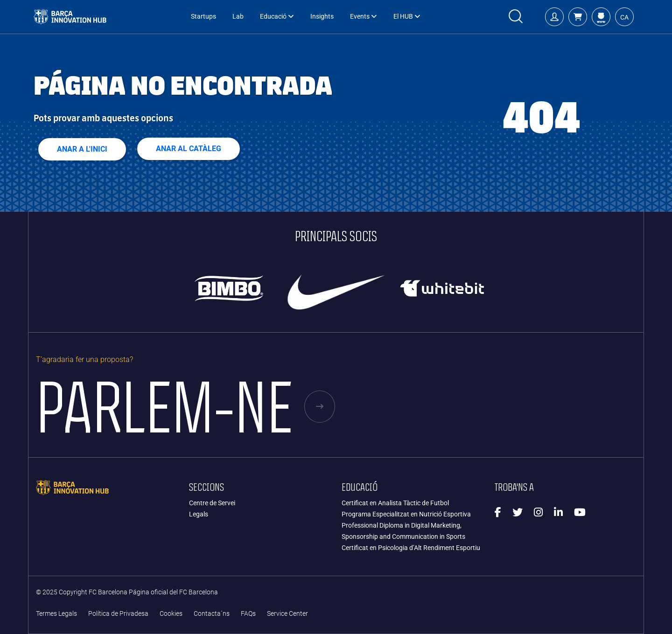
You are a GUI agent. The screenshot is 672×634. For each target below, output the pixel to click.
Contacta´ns (212, 614)
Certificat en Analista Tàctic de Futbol (395, 503)
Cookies (171, 614)
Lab (238, 17)
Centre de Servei (212, 503)
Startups (203, 17)
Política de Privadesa (118, 614)
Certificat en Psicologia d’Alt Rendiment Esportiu (411, 548)
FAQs (248, 614)
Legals (199, 514)
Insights (322, 17)
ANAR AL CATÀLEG (189, 149)
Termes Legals (56, 614)
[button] (578, 17)
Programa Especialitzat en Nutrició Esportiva (406, 514)
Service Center (287, 614)
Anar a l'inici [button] (82, 149)
